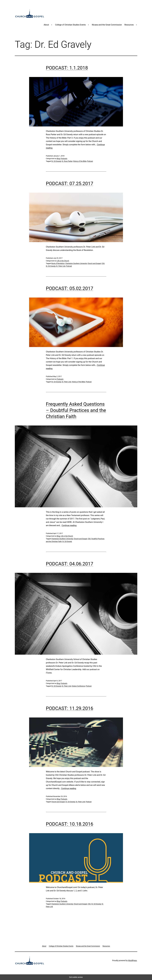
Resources (129, 25)
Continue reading (69, 525)
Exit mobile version (76, 977)
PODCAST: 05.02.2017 (70, 288)
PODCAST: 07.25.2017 (70, 184)
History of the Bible (80, 161)
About (46, 25)
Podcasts (64, 159)
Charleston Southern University (76, 263)
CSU (103, 263)
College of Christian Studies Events (70, 25)
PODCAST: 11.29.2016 (70, 708)
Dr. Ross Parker (67, 161)
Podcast (90, 161)
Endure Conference (78, 686)
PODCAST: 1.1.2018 (67, 68)
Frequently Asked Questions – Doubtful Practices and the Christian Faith (76, 410)
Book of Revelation (58, 263)
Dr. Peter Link (61, 266)
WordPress (132, 960)
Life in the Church (63, 261)
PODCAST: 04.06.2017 (70, 564)
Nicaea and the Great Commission (107, 25)
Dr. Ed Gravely (56, 161)
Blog (58, 159)
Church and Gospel (94, 263)
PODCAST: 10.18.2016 (70, 824)
